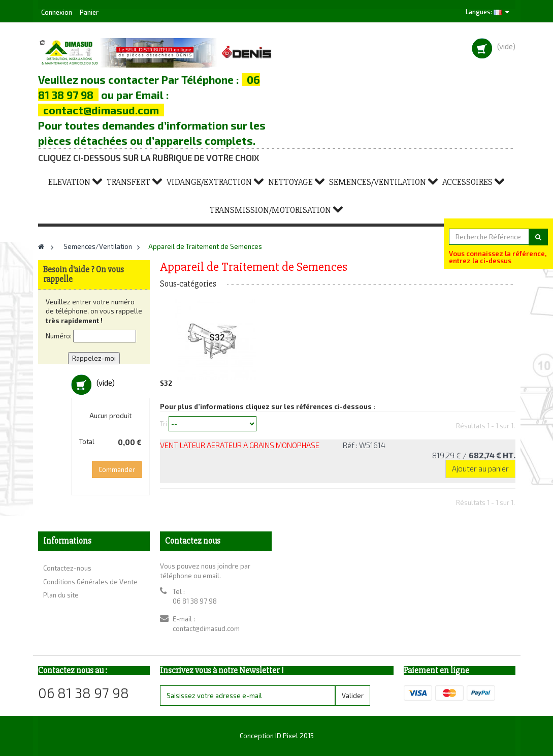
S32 (166, 383)
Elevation (69, 182)
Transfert (128, 182)
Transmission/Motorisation (270, 210)
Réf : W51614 (364, 445)
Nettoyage (290, 182)
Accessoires (467, 182)
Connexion (57, 12)
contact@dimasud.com (206, 628)
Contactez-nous (67, 568)
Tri (164, 423)
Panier (89, 12)
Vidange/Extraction (209, 182)
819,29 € (474, 455)
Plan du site (61, 595)
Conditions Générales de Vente (90, 582)
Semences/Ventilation (378, 182)
